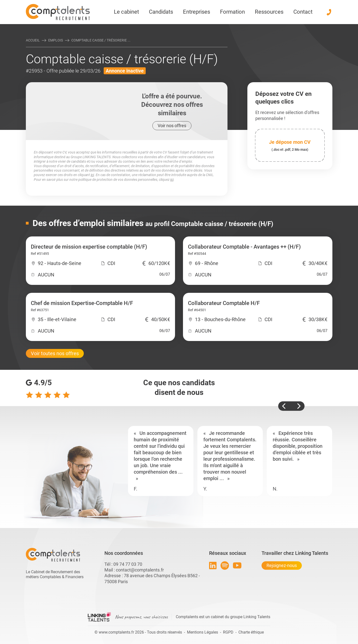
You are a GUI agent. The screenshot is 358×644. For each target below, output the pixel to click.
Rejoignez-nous (282, 565)
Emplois (56, 40)
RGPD (228, 632)
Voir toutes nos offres (55, 353)
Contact (303, 12)
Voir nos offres (172, 126)
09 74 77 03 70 (128, 564)
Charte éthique (251, 632)
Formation (232, 12)
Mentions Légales (202, 632)
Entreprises (197, 12)
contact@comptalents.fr (140, 570)
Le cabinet (126, 12)
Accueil (33, 40)
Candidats (161, 12)
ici (92, 175)
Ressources (269, 12)
